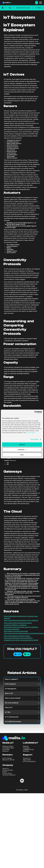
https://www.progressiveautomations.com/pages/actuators (24, 633)
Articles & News (8, 770)
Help (10, 8)
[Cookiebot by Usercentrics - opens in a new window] (34, 412)
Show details (34, 439)
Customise (22, 450)
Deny (22, 455)
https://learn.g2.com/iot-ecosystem (16, 631)
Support (28, 755)
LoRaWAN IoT (31, 743)
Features (26, 746)
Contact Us (27, 758)
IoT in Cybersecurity (22, 717)
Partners (8, 755)
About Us (6, 769)
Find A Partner (7, 758)
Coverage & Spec (8, 748)
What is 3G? (22, 694)
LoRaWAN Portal (28, 749)
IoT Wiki (38, 8)
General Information (23, 8)
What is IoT (22, 708)
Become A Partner (8, 760)
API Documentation (29, 761)
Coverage (26, 748)
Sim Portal (6, 749)
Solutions (5, 751)
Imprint (5, 772)
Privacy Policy (7, 773)
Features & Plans (8, 746)
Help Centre (27, 760)
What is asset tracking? (22, 698)
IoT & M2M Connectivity (22, 722)
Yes (19, 654)
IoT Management (22, 689)
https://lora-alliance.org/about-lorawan (17, 636)
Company (8, 765)
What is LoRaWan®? (22, 679)
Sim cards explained (22, 703)
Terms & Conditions (9, 775)
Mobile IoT (8, 743)
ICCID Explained (22, 684)
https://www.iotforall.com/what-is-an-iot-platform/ (21, 620)
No (28, 654)
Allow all (22, 444)
